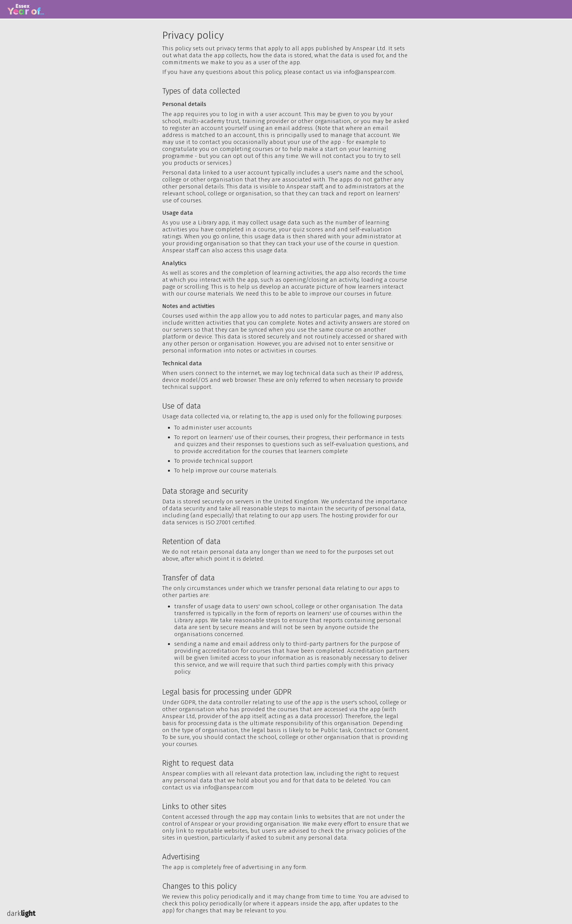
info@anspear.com (369, 72)
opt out (243, 156)
